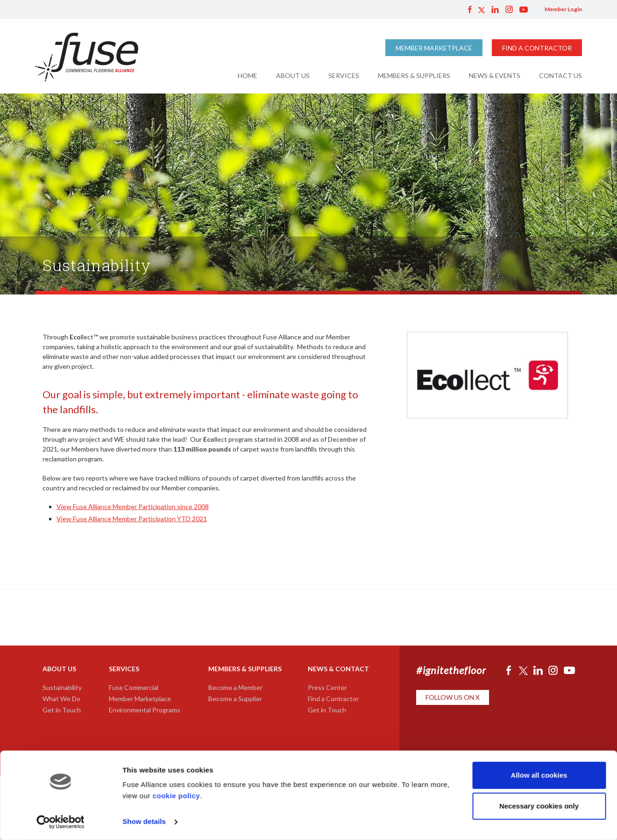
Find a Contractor (537, 48)
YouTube (524, 9)
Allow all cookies (539, 775)
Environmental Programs (145, 710)
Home (248, 75)
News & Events (495, 75)
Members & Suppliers (414, 75)
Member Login (563, 9)
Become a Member (235, 687)
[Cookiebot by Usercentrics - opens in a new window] (60, 822)
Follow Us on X (453, 697)
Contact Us (560, 75)
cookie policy (177, 796)
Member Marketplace (434, 48)
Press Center (327, 687)
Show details (144, 822)
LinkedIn (495, 9)
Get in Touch (62, 710)
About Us (293, 75)
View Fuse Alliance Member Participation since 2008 (133, 506)
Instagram (509, 9)
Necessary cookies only (539, 806)
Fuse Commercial (134, 687)
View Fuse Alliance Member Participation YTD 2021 (132, 519)
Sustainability (62, 687)
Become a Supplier (235, 699)
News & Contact (338, 669)
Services (344, 75)
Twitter (482, 9)
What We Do (61, 699)
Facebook (470, 9)
